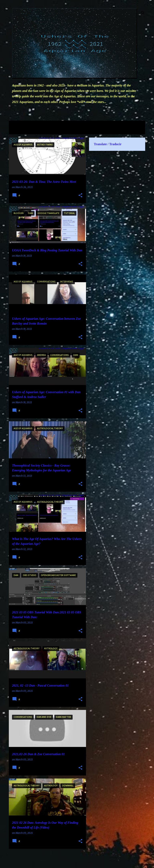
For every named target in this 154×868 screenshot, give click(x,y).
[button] (80, 196)
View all (17, 131)
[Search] (143, 13)
